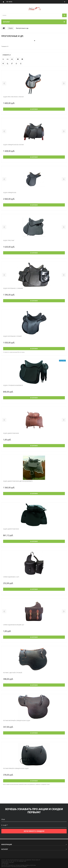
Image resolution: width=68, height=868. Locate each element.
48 (12, 59)
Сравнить (7, 55)
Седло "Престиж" (9, 240)
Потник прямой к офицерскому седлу (16, 768)
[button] (4, 83)
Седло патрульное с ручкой (12, 336)
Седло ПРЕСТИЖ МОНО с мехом (13, 97)
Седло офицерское (10, 193)
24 (8, 59)
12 (3, 59)
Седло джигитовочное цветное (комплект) (18, 481)
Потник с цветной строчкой (13, 673)
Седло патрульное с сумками (13, 288)
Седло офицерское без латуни (13, 145)
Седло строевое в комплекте (13, 385)
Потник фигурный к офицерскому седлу (17, 721)
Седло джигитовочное (11, 433)
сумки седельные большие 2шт (14, 625)
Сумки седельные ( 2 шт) (11, 577)
